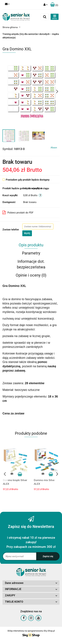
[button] (54, 5)
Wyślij (27, 233)
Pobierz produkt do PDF (18, 212)
